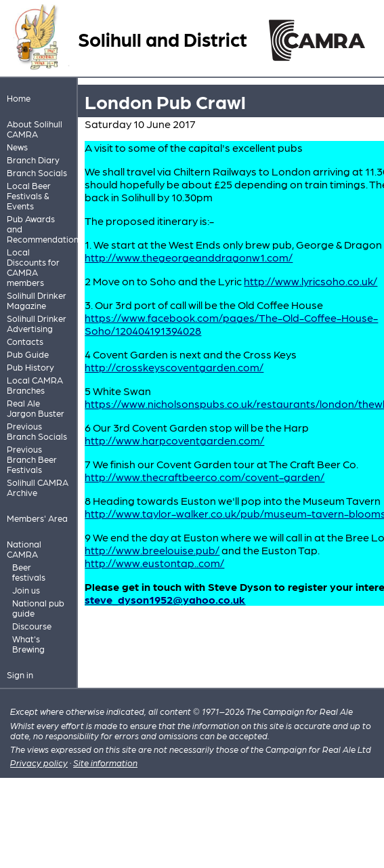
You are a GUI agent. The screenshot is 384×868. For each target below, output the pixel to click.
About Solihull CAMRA (35, 129)
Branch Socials (37, 172)
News (17, 147)
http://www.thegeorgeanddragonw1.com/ (189, 257)
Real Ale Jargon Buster (36, 408)
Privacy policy (39, 763)
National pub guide (38, 608)
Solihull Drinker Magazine (37, 300)
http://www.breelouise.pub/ (152, 550)
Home (19, 98)
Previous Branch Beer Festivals (32, 459)
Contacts (25, 341)
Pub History (30, 367)
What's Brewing (28, 644)
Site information (105, 763)
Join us (26, 590)
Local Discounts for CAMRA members (33, 267)
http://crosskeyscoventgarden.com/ (174, 367)
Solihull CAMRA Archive (38, 487)
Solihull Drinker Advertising (37, 323)
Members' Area (37, 518)
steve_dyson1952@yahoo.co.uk (165, 599)
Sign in (20, 675)
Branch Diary (33, 160)
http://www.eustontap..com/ (154, 563)
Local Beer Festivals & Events (29, 195)
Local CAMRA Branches (35, 385)
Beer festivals (29, 572)
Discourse (32, 626)
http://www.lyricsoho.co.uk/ (311, 281)
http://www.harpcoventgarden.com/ (174, 440)
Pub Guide (28, 354)
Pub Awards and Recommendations (39, 229)
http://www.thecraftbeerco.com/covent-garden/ (205, 477)
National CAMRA (24, 549)
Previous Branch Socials (37, 431)
